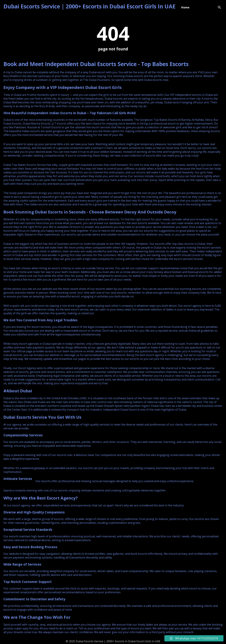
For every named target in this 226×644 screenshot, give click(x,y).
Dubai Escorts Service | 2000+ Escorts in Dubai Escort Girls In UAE (89, 6)
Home (185, 7)
